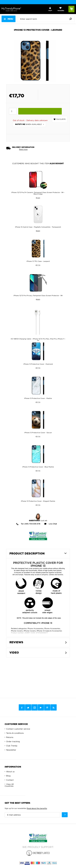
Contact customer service (18, 729)
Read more (23, 149)
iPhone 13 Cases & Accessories (49, 631)
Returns (10, 737)
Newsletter (11, 750)
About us (10, 772)
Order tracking (13, 741)
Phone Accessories (35, 628)
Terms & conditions (15, 733)
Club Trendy (12, 746)
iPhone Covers (30, 631)
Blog (8, 776)
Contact (10, 780)
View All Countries (9, 785)
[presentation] (47, 19)
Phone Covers (17, 631)
